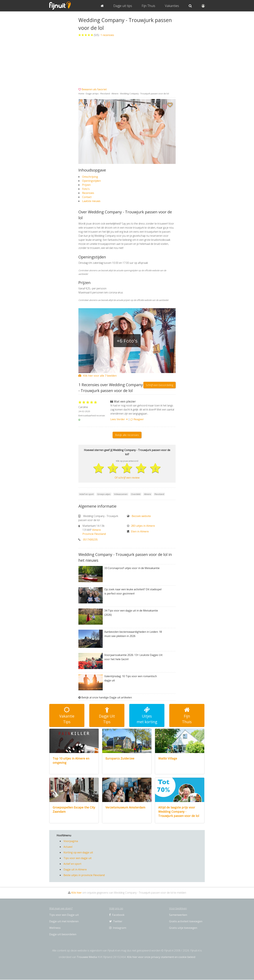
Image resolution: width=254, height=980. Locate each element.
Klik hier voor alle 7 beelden (98, 376)
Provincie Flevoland (94, 534)
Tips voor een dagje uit (78, 858)
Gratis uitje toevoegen (183, 928)
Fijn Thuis (148, 6)
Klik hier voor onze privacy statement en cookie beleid (161, 957)
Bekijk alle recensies (127, 435)
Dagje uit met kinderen (64, 922)
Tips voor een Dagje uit (64, 915)
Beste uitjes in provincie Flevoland (84, 875)
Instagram (118, 928)
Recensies (88, 193)
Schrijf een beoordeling (159, 385)
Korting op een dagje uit (78, 853)
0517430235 (90, 540)
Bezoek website (141, 516)
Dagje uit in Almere (75, 870)
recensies (107, 35)
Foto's (86, 189)
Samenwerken (178, 915)
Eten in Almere (140, 532)
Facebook (117, 915)
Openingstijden (91, 181)
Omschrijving (90, 177)
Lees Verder (119, 419)
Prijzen (86, 185)
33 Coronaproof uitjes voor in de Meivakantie (132, 568)
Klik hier (76, 893)
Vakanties (172, 6)
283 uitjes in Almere (143, 526)
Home (81, 94)
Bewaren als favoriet (94, 89)
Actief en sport (72, 864)
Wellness (55, 928)
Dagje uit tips (92, 94)
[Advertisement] (127, 62)
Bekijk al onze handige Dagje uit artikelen (107, 698)
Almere (115, 94)
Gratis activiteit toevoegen (186, 922)
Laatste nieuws (91, 201)
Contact (87, 197)
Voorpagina (71, 841)
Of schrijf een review (127, 478)
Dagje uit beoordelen (63, 935)
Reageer (137, 419)
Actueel (68, 847)
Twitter (116, 922)
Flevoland (105, 94)
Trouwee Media (87, 957)
